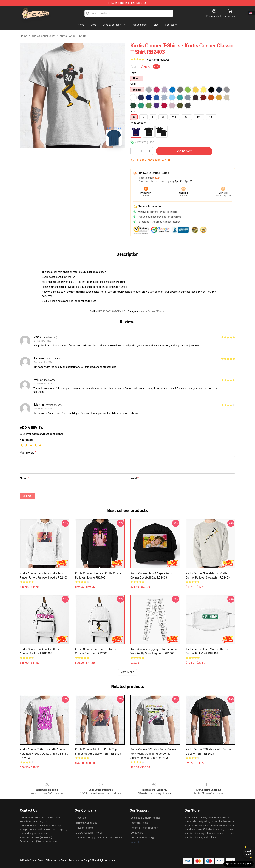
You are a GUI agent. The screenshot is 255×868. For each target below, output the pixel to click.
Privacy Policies (84, 828)
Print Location (138, 123)
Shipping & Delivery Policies (145, 818)
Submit (27, 496)
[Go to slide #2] (72, 156)
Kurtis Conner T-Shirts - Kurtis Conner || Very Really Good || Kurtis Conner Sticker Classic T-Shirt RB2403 (154, 754)
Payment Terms (139, 823)
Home (24, 36)
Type (133, 72)
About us (81, 818)
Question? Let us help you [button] (239, 864)
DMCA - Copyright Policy (89, 833)
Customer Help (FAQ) (142, 838)
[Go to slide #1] (54, 156)
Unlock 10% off (248, 853)
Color (133, 84)
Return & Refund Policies (144, 828)
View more (128, 672)
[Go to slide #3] (91, 156)
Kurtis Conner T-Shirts (73, 36)
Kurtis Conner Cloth (43, 36)
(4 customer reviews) (157, 60)
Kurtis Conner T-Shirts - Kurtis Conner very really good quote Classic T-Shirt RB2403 (44, 754)
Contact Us (137, 833)
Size (133, 111)
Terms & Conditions (86, 823)
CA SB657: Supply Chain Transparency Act (99, 838)
